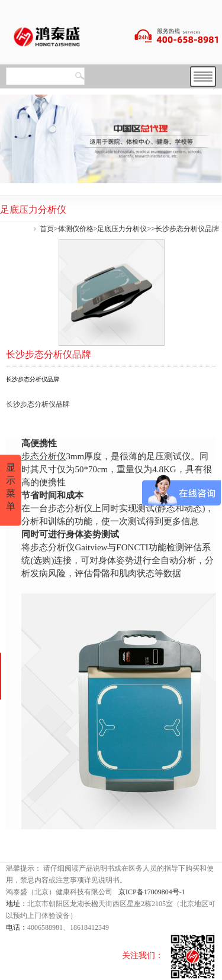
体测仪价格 (76, 229)
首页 (47, 229)
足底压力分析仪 (122, 229)
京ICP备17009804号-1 (152, 892)
